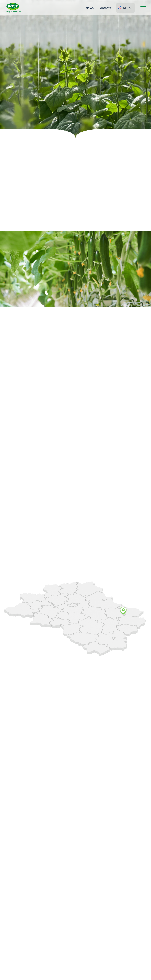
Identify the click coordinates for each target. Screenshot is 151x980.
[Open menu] (143, 8)
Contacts (105, 8)
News (90, 8)
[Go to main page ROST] (13, 8)
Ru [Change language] (125, 8)
